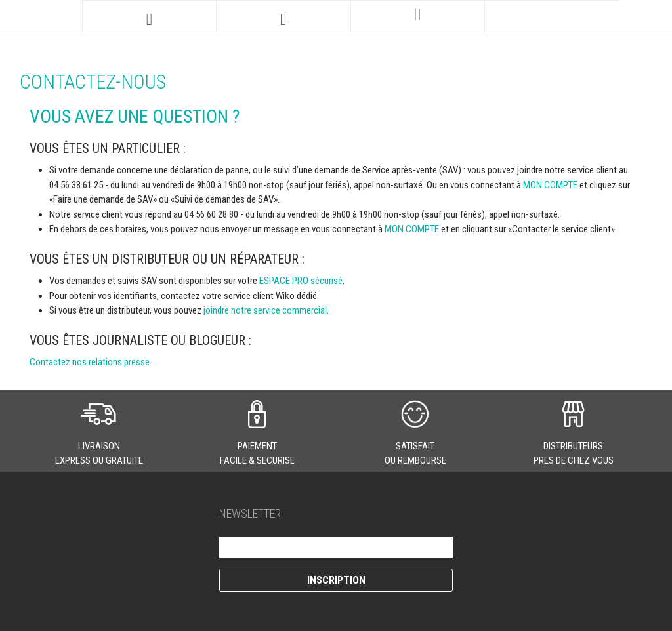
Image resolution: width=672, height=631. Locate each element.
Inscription (336, 580)
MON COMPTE (550, 185)
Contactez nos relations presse (90, 362)
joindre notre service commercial (265, 310)
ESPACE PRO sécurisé (301, 281)
